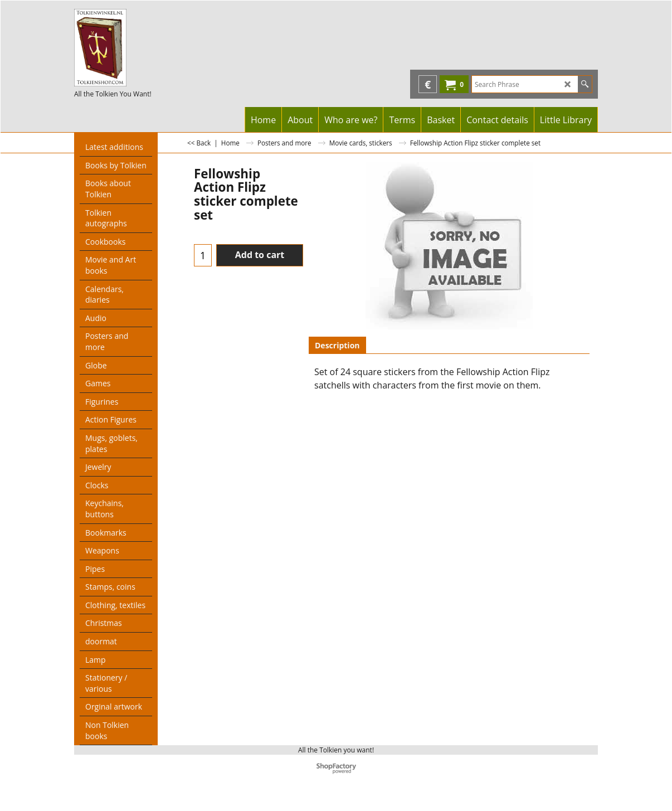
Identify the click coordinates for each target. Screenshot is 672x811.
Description (337, 345)
